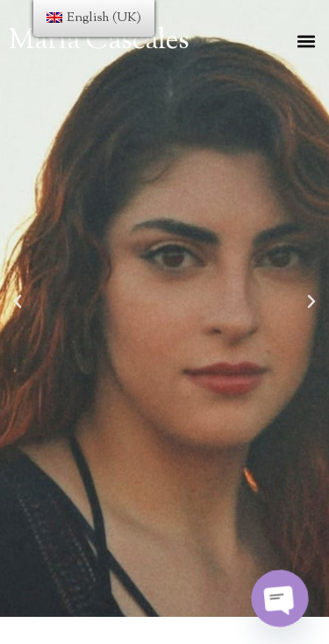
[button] (306, 41)
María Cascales (99, 41)
